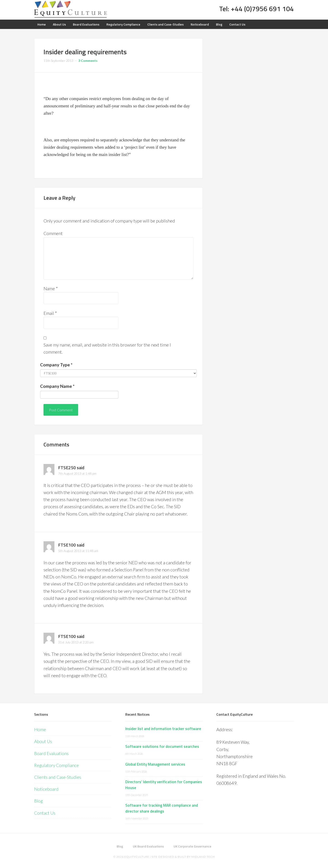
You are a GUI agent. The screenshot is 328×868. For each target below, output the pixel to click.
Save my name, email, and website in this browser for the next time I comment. (107, 348)
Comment (53, 233)
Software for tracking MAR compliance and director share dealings (162, 808)
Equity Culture (71, 9)
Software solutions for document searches (162, 746)
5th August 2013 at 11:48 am (78, 551)
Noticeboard (46, 789)
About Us (43, 741)
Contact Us (45, 813)
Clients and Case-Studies (58, 777)
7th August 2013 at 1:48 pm (77, 473)
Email (50, 313)
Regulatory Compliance (56, 765)
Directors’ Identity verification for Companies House (164, 785)
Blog (38, 801)
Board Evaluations (51, 753)
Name (51, 289)
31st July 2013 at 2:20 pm (76, 642)
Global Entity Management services (155, 764)
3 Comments (88, 61)
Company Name (57, 386)
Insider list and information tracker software (163, 729)
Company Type (56, 365)
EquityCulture (137, 857)
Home (40, 729)
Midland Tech (203, 857)
